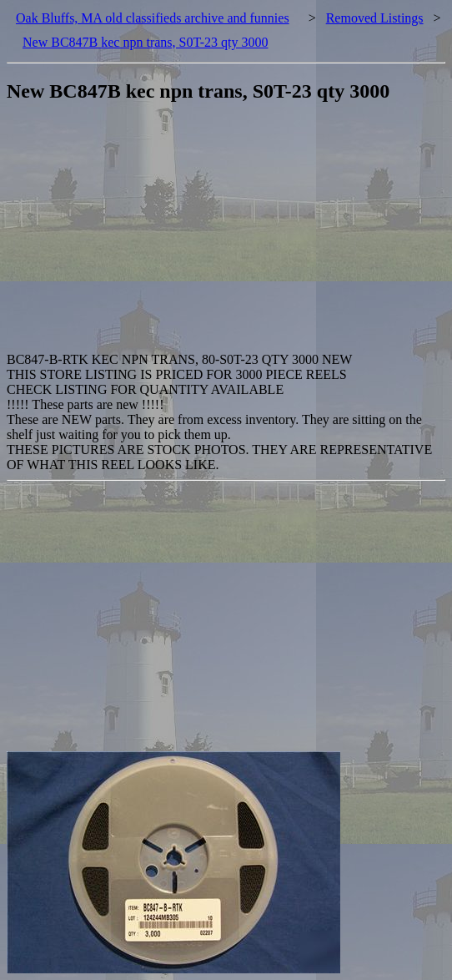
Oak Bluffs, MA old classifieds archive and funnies (153, 18)
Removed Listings (375, 18)
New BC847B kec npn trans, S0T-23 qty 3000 (146, 42)
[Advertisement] (229, 235)
